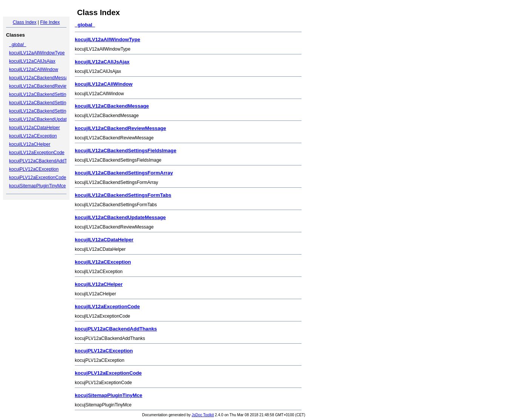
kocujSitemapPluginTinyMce (37, 186)
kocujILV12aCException (33, 136)
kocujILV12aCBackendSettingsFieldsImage (52, 94)
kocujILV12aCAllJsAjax (32, 61)
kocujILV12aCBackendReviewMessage (49, 86)
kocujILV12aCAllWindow (34, 69)
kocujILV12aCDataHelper (35, 128)
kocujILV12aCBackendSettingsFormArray (51, 103)
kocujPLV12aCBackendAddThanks (44, 161)
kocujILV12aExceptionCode (37, 153)
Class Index (25, 22)
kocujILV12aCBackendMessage (41, 78)
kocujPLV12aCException (34, 169)
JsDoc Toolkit (203, 415)
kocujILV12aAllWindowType (37, 53)
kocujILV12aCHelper (30, 144)
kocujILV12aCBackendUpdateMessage (48, 119)
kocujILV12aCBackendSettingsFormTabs (50, 111)
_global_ (18, 45)
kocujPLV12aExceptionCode (38, 178)
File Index (50, 22)
